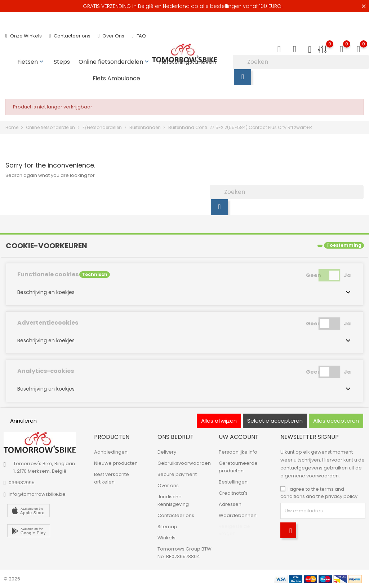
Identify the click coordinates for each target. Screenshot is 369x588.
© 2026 (12, 579)
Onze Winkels (24, 36)
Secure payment (177, 474)
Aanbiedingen (111, 452)
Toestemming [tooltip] (344, 245)
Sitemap (167, 527)
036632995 (22, 483)
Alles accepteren (336, 421)
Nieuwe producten (116, 463)
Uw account (239, 437)
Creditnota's (233, 493)
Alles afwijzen (219, 421)
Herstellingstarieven (187, 62)
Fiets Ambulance (116, 78)
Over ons (168, 485)
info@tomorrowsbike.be (37, 494)
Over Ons (111, 36)
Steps (62, 62)
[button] (184, 292)
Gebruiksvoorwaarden (184, 463)
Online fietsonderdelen (114, 62)
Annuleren (23, 421)
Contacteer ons (70, 36)
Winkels (166, 538)
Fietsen (31, 62)
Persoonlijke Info (238, 452)
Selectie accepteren (275, 421)
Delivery (167, 452)
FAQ (139, 36)
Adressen (230, 504)
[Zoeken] (301, 62)
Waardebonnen (238, 515)
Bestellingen (233, 482)
